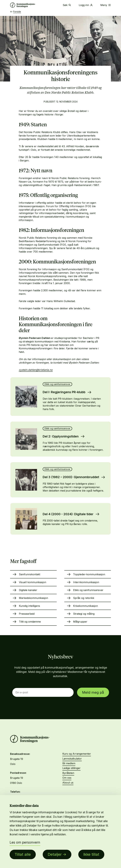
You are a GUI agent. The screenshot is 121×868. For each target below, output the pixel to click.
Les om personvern (25, 842)
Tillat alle (23, 854)
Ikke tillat (91, 854)
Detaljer (55, 854)
